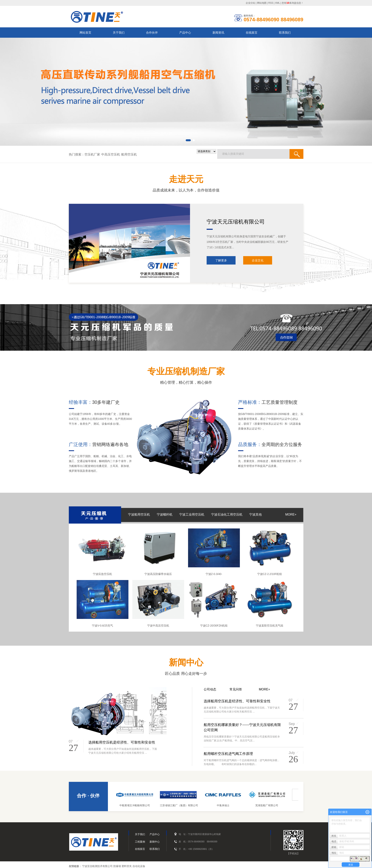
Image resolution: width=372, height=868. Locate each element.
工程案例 (140, 842)
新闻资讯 (218, 33)
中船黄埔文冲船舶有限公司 (136, 805)
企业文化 (258, 260)
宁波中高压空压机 (158, 626)
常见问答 (236, 689)
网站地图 (262, 3)
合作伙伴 (152, 33)
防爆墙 (117, 866)
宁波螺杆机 (165, 514)
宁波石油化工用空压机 (227, 514)
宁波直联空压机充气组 (270, 626)
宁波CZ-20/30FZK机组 (214, 626)
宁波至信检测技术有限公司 (97, 866)
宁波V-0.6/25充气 (102, 626)
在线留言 (252, 33)
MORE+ (291, 514)
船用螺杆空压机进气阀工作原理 (228, 754)
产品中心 (185, 33)
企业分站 (250, 3)
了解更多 (221, 260)
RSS (271, 3)
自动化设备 (139, 866)
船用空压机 (129, 154)
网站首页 (85, 33)
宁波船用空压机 (139, 514)
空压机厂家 (92, 154)
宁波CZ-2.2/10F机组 (270, 574)
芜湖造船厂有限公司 (268, 805)
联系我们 (285, 33)
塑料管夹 (127, 866)
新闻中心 (155, 842)
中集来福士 (224, 805)
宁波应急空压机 (102, 574)
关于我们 (119, 33)
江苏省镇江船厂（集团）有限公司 (180, 805)
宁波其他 (255, 514)
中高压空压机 (111, 154)
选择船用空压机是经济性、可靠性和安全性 (122, 742)
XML (277, 3)
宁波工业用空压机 (192, 514)
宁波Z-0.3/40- (214, 574)
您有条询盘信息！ (292, 3)
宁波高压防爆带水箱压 (158, 574)
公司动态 (210, 689)
